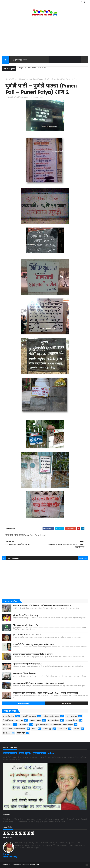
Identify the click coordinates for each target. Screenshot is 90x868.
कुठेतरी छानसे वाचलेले (51, 716)
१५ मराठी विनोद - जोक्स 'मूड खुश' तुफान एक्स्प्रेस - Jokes (34, 644)
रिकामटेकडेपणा (53, 720)
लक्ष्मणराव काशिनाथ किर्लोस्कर (24, 674)
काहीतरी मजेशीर (9, 716)
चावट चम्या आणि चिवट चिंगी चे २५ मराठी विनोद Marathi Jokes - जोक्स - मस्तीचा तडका (45, 693)
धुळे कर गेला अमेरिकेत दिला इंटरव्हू (25, 615)
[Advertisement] (45, 37)
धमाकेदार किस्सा (72, 720)
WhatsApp (47, 729)
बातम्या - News (35, 720)
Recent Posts (23, 704)
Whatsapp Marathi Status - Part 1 (26, 625)
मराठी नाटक (63, 729)
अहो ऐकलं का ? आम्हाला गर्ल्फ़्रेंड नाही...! (27, 664)
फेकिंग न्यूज (21, 733)
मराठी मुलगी (24, 725)
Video (34, 729)
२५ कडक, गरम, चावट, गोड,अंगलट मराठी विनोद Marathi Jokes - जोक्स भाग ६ (42, 606)
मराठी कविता (8, 725)
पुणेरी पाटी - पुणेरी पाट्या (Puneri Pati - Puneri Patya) (27, 79)
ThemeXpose (16, 865)
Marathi (77, 729)
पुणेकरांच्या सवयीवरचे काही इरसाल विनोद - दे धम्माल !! (33, 654)
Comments (67, 704)
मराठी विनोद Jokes (29, 716)
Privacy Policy (10, 857)
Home (8, 79)
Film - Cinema (71, 716)
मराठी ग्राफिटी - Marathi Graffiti (14, 729)
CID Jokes (7, 733)
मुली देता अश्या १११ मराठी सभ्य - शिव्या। (27, 635)
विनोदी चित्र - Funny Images (13, 720)
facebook (83, 558)
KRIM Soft (35, 865)
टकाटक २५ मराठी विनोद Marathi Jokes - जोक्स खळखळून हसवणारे (38, 683)
